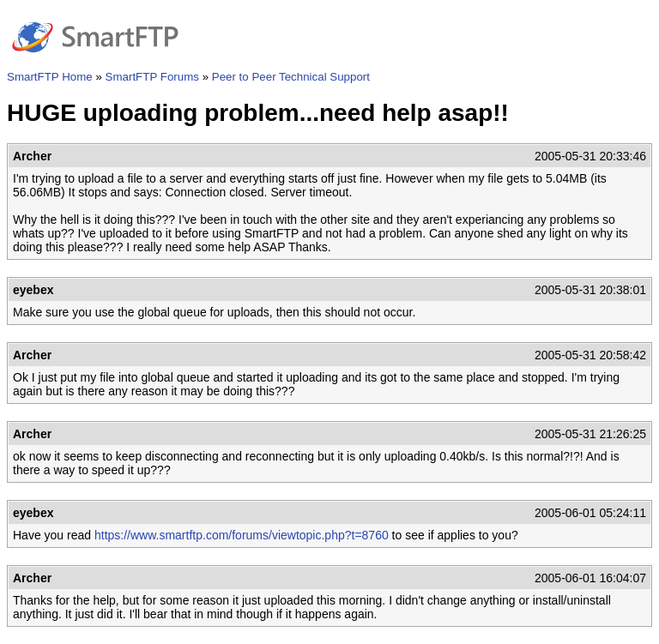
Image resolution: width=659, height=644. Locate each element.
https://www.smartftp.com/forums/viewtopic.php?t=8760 (242, 535)
